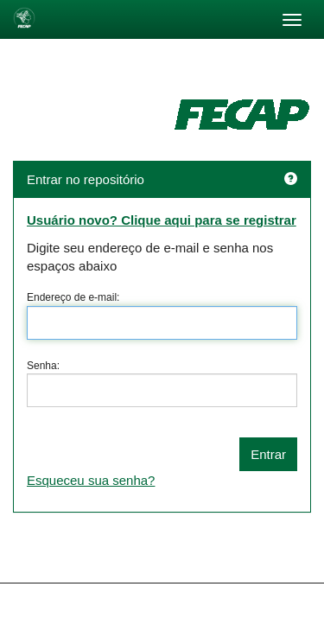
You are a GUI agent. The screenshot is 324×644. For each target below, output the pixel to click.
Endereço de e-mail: (73, 297)
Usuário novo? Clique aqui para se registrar (162, 220)
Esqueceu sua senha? (91, 480)
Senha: (43, 366)
